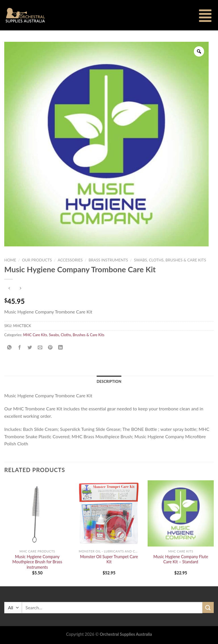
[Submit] (208, 607)
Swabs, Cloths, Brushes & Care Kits (170, 260)
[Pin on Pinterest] (50, 347)
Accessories (70, 260)
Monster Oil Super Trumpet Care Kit (109, 559)
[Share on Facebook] (20, 347)
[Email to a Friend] (40, 347)
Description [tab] (109, 381)
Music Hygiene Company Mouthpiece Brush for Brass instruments (37, 562)
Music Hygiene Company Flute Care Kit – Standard (181, 559)
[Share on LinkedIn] (61, 347)
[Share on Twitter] (30, 347)
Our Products (37, 260)
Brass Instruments (108, 260)
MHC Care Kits (35, 335)
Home (10, 260)
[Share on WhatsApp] (10, 347)
